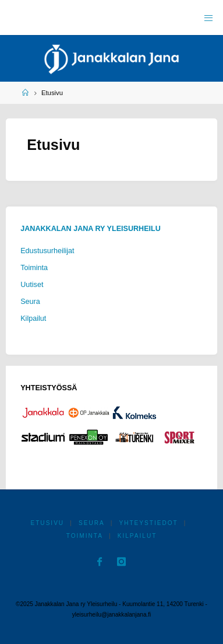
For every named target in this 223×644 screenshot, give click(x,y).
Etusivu (47, 523)
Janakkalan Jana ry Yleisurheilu (91, 229)
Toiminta (34, 268)
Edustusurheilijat (47, 251)
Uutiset (32, 285)
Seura (30, 302)
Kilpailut (33, 318)
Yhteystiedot (148, 523)
